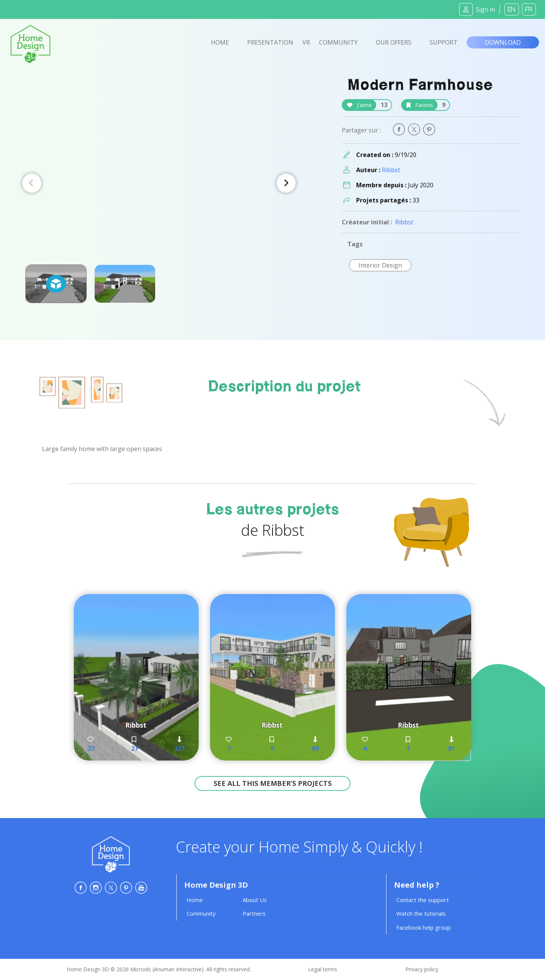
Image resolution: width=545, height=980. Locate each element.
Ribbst (391, 170)
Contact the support (423, 900)
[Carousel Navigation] (159, 183)
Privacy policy (422, 969)
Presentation (270, 42)
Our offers (394, 42)
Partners (254, 913)
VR (306, 42)
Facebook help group (424, 927)
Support (444, 42)
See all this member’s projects (272, 783)
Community (338, 42)
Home (220, 42)
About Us (255, 900)
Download (503, 42)
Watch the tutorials (421, 913)
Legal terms (323, 969)
